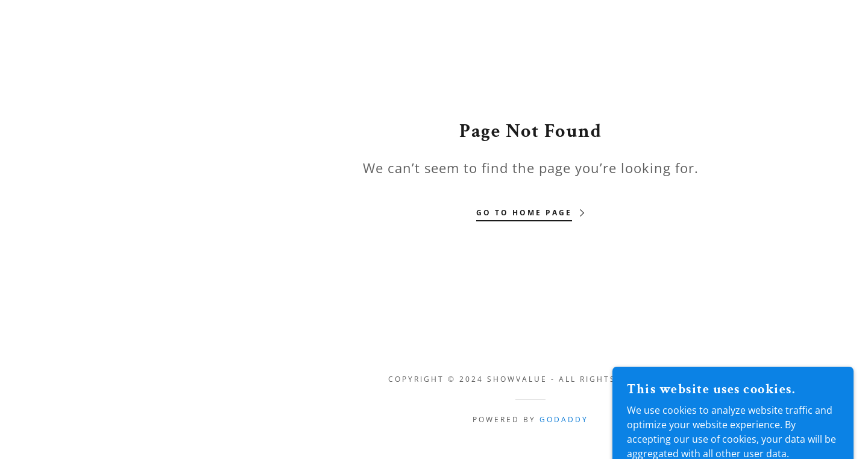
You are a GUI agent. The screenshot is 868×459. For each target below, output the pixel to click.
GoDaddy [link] (564, 419)
